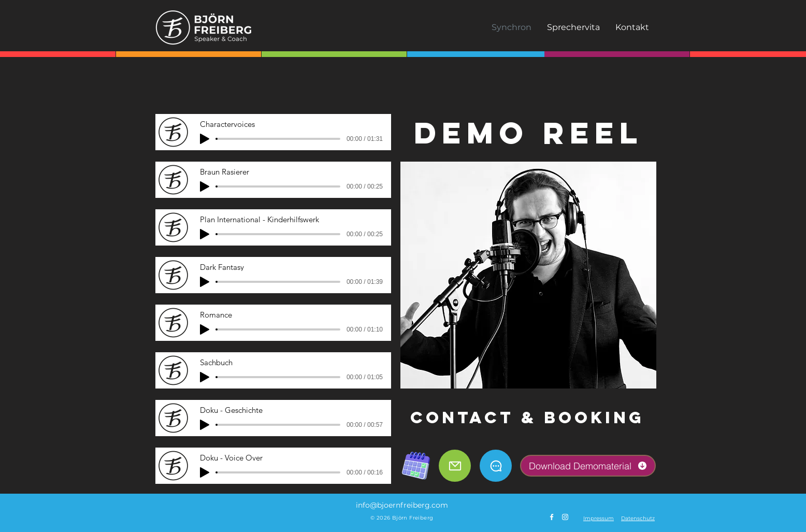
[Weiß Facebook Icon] (552, 517)
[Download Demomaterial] (588, 466)
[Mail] (455, 466)
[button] (599, 518)
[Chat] (496, 466)
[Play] (205, 139)
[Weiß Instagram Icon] (565, 517)
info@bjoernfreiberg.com (402, 505)
